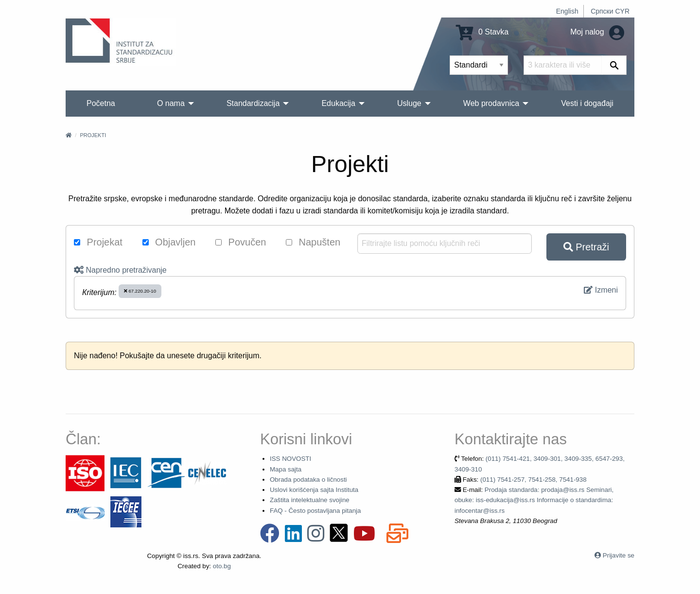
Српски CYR (610, 11)
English (567, 11)
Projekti (93, 135)
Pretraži (586, 247)
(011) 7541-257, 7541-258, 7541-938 (534, 480)
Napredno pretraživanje (120, 270)
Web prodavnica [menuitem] (491, 103)
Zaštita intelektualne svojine (310, 500)
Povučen (241, 242)
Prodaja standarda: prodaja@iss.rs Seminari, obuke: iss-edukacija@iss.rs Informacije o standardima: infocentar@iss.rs (534, 500)
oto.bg (222, 566)
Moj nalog (597, 32)
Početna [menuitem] (101, 103)
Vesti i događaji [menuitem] (587, 103)
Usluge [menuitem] (409, 103)
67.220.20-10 (140, 291)
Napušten (313, 242)
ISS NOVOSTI (290, 459)
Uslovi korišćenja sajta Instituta (314, 490)
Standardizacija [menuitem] (253, 103)
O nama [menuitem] (171, 103)
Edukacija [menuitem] (338, 103)
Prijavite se (619, 555)
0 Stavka (482, 32)
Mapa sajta (286, 469)
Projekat (98, 242)
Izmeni (601, 290)
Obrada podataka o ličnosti (308, 480)
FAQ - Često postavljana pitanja (315, 511)
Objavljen (169, 242)
